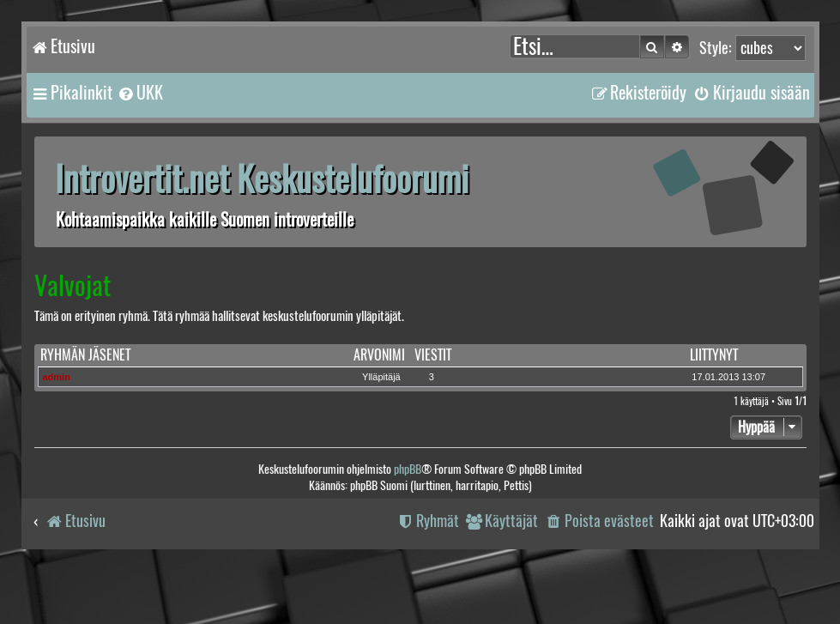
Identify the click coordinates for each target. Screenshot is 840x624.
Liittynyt (714, 355)
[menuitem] (140, 93)
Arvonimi (379, 355)
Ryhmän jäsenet (85, 355)
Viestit (433, 355)
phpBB (408, 469)
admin (57, 377)
